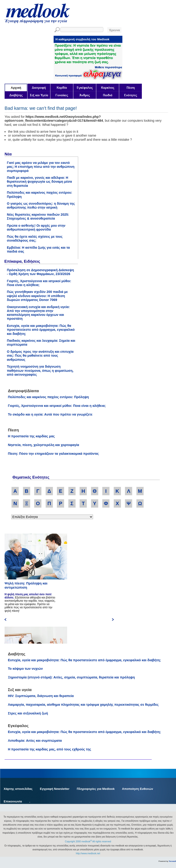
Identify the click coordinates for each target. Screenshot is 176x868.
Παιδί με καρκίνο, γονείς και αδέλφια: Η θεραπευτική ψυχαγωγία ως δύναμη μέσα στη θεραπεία (39, 182)
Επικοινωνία (13, 801)
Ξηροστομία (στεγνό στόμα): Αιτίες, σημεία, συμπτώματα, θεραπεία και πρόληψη (71, 677)
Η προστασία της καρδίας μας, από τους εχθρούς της (49, 749)
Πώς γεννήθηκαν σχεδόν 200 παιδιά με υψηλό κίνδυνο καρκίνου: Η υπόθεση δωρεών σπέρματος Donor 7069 (37, 296)
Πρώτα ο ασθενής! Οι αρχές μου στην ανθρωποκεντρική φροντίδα (36, 227)
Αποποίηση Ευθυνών (137, 789)
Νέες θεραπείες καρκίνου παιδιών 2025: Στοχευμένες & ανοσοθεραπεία (38, 216)
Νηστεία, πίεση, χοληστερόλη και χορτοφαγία (43, 445)
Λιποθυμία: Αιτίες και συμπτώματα (35, 741)
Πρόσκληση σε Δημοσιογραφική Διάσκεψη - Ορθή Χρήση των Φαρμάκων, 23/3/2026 (40, 272)
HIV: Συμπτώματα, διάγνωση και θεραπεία (41, 696)
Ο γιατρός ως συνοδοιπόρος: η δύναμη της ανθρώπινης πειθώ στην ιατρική (41, 205)
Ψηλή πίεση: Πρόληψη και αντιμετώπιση (26, 585)
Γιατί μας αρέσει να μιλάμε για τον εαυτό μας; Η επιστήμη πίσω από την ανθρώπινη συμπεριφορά (41, 167)
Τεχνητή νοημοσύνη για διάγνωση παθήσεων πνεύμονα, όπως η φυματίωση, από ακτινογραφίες (40, 371)
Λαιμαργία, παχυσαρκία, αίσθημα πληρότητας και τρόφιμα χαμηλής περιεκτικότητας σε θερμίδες (83, 705)
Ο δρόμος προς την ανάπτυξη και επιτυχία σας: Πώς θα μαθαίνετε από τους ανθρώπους (40, 356)
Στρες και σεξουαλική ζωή (28, 713)
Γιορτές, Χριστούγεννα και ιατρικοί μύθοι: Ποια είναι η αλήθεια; (39, 283)
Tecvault (172, 861)
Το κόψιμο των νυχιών (25, 669)
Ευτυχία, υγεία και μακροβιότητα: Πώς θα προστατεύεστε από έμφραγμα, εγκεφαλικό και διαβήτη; (41, 330)
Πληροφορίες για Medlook (96, 789)
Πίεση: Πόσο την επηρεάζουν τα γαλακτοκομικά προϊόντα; (53, 454)
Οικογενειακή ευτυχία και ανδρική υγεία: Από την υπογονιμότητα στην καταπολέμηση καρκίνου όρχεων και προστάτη (38, 313)
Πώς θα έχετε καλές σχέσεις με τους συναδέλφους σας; (35, 238)
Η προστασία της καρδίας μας (31, 436)
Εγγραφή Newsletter (55, 789)
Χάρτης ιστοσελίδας (18, 789)
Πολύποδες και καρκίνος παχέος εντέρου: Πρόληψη (48, 397)
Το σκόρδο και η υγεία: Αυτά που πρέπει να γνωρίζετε (50, 414)
